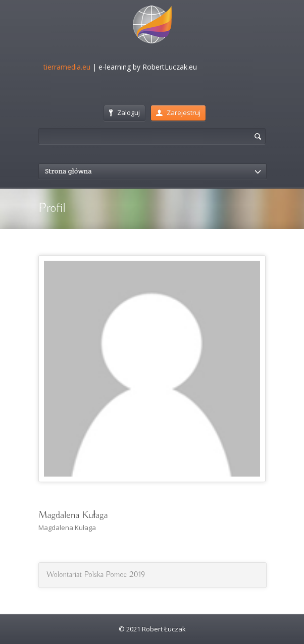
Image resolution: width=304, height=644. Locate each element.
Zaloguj (124, 112)
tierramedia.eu (67, 67)
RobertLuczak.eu (170, 67)
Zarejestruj (178, 112)
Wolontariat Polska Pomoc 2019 (96, 575)
